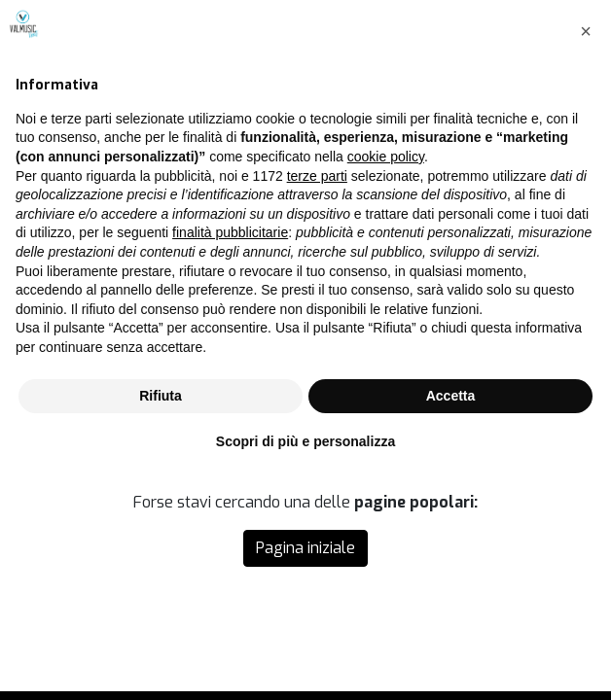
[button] (586, 250)
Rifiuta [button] (161, 614)
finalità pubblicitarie (230, 452)
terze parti (317, 395)
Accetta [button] (451, 614)
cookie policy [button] (386, 375)
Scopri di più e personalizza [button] (305, 660)
